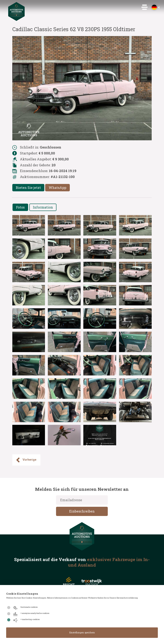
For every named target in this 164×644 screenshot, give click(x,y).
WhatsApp (57, 188)
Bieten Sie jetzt (28, 188)
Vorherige (26, 460)
